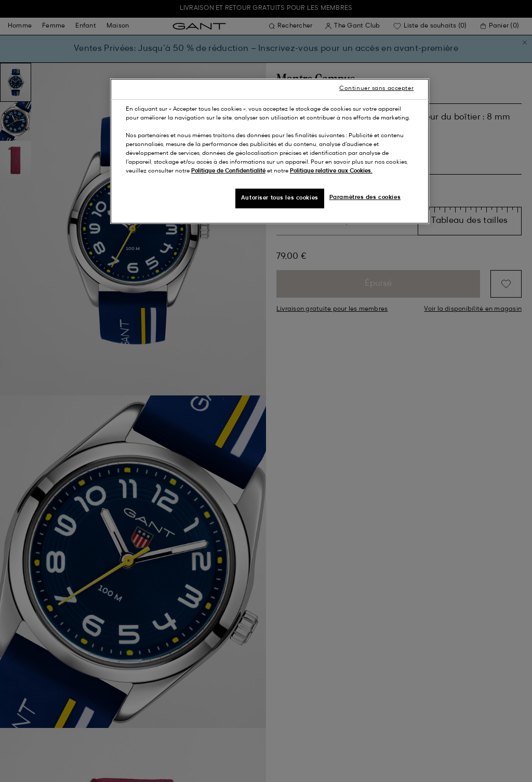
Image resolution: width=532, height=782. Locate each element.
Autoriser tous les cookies (280, 198)
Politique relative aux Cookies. (331, 171)
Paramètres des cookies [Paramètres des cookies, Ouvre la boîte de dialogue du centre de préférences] (365, 197)
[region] (270, 151)
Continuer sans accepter (376, 88)
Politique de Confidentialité (228, 171)
